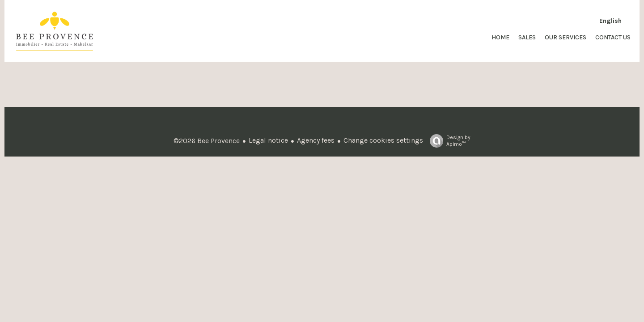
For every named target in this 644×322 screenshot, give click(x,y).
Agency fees (316, 140)
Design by (448, 141)
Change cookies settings (383, 140)
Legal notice (268, 140)
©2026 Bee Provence (207, 141)
